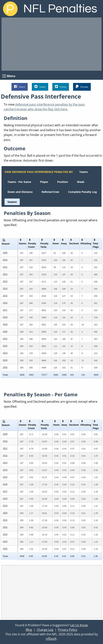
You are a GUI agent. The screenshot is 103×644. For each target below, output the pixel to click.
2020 (5, 331)
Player (44, 182)
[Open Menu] (4, 76)
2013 (5, 281)
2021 (5, 339)
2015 (5, 296)
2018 (5, 317)
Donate (82, 87)
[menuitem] (84, 172)
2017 (5, 310)
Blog (29, 630)
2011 (5, 267)
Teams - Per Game (19, 182)
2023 (5, 353)
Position (63, 182)
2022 (5, 346)
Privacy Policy (68, 630)
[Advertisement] (51, 44)
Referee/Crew (50, 192)
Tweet (40, 87)
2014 (5, 288)
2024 (5, 360)
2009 (5, 253)
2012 (5, 274)
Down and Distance (20, 192)
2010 (5, 260)
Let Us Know (79, 625)
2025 (5, 367)
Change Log (45, 630)
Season (12, 202)
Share (20, 87)
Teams (84, 172)
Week (81, 182)
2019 (5, 324)
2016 (5, 303)
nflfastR (51, 639)
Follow (61, 87)
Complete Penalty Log (82, 192)
